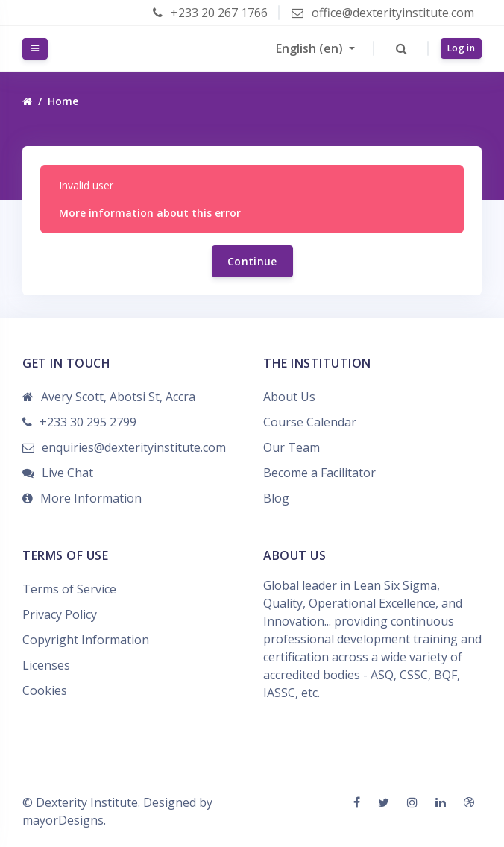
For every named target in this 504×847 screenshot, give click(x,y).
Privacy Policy (60, 614)
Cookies (45, 690)
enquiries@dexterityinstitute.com (134, 447)
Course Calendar (310, 422)
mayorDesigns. (64, 820)
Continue (252, 261)
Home (63, 101)
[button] (401, 48)
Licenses (46, 665)
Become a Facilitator (319, 473)
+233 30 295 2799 (88, 422)
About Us (289, 397)
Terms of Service (69, 589)
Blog (276, 498)
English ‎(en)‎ (311, 48)
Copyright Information (86, 640)
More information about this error (150, 213)
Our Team (292, 447)
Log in (461, 48)
